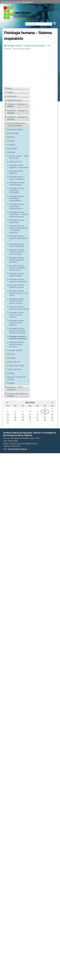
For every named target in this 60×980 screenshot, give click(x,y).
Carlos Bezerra (22, 13)
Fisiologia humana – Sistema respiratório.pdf (25, 46)
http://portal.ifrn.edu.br (18, 449)
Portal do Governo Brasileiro (17, 2)
